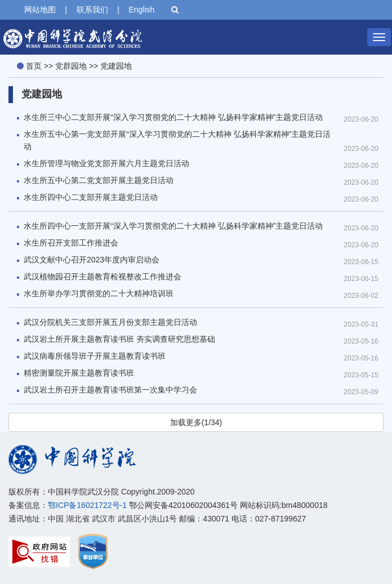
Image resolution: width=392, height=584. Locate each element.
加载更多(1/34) (196, 422)
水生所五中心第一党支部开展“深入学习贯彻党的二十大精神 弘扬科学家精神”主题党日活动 (177, 140)
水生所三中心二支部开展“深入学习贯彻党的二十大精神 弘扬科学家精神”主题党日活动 (173, 117)
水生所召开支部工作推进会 (71, 243)
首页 (34, 66)
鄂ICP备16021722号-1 (87, 505)
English (141, 10)
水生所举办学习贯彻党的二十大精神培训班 (99, 293)
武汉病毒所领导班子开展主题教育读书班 (95, 356)
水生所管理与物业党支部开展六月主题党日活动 (106, 163)
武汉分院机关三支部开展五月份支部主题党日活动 (110, 322)
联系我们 (92, 10)
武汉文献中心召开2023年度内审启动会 (92, 260)
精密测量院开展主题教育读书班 (79, 373)
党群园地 (71, 66)
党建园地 (116, 66)
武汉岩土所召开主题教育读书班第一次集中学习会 (110, 390)
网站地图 (40, 10)
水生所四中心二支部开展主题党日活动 (91, 197)
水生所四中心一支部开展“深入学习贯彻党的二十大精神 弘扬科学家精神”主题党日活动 (173, 226)
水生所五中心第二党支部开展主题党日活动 (99, 180)
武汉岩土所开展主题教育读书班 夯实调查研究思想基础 (119, 339)
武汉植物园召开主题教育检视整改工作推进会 (103, 277)
